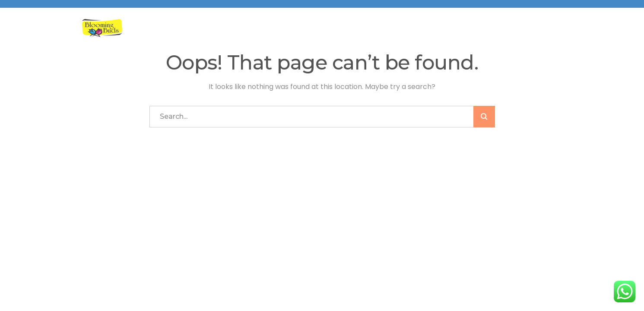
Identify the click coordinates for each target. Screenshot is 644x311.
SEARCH (484, 117)
